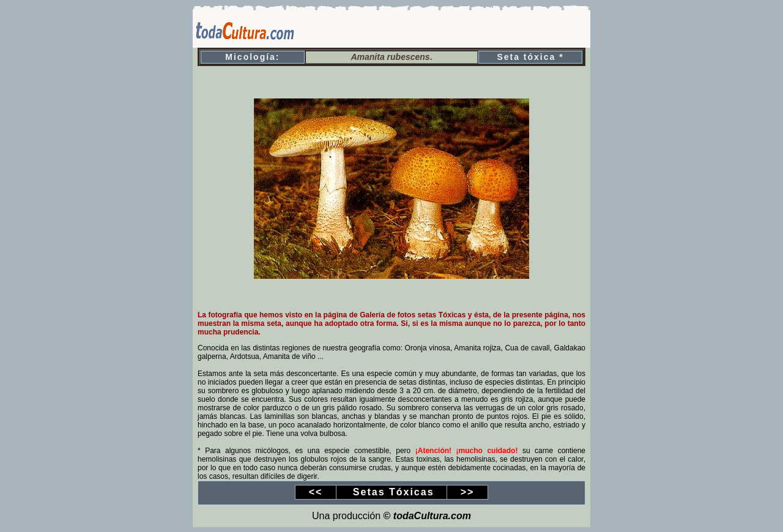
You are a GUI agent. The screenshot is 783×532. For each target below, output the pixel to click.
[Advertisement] (447, 29)
